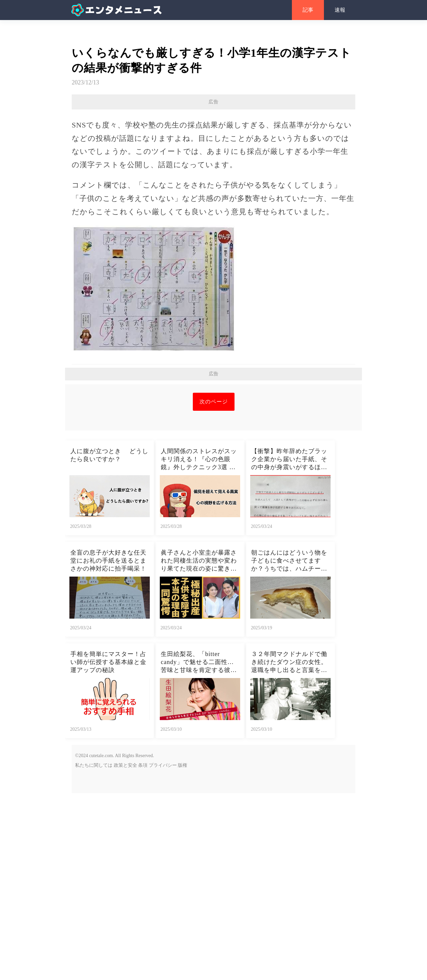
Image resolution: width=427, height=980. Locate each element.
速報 (340, 10)
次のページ (214, 588)
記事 (308, 10)
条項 (143, 952)
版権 (182, 952)
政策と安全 (125, 952)
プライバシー (163, 952)
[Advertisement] (213, 158)
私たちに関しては (94, 952)
